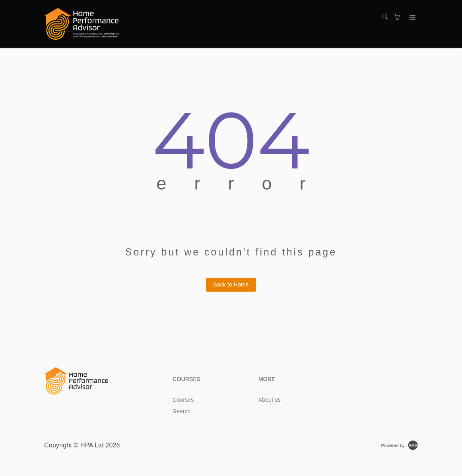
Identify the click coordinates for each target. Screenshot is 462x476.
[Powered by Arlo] (400, 445)
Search (181, 411)
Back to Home (231, 284)
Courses (183, 400)
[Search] (387, 17)
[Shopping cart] (399, 17)
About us (270, 400)
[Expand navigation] (412, 17)
